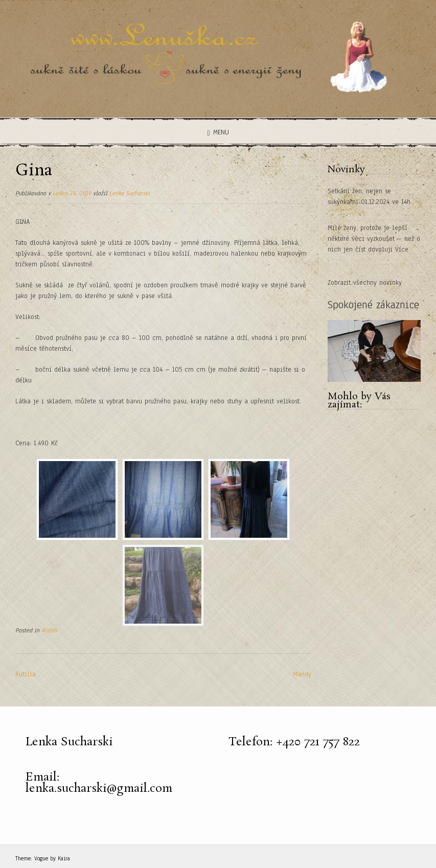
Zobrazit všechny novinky (365, 283)
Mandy (302, 674)
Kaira (64, 858)
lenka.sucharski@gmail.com (99, 789)
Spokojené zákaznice (373, 305)
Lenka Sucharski (130, 193)
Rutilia (26, 674)
